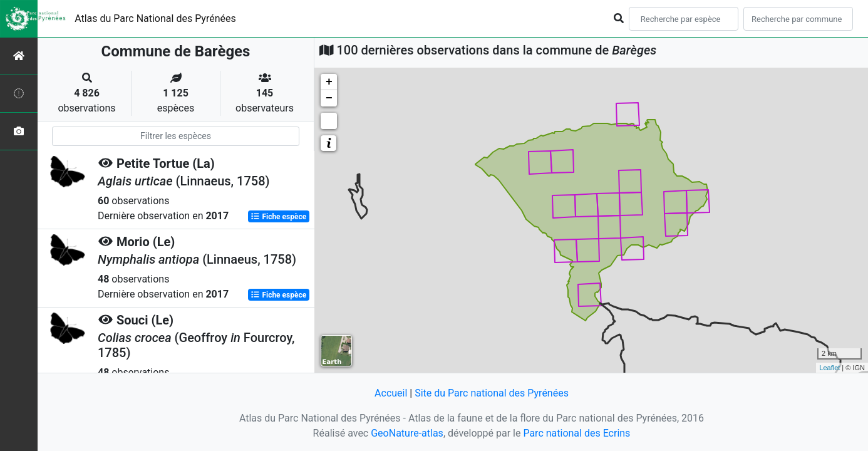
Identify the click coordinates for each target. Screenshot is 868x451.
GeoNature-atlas (407, 433)
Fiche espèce (278, 217)
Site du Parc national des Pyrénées (492, 393)
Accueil (391, 393)
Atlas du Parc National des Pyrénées (155, 18)
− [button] (329, 98)
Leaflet (829, 368)
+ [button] (329, 82)
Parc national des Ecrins (576, 433)
